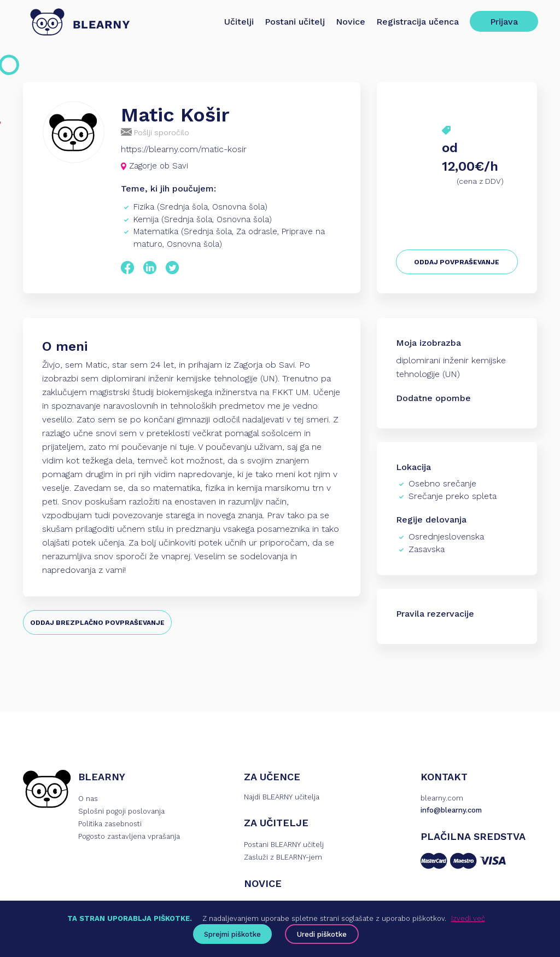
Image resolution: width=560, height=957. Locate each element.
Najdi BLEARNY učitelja (282, 797)
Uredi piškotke (322, 934)
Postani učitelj (295, 22)
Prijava (504, 22)
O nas (88, 799)
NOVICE (263, 883)
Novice (351, 22)
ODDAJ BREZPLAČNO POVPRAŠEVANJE (97, 623)
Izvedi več (468, 918)
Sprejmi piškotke (232, 934)
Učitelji (239, 22)
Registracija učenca (418, 22)
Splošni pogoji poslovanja (121, 811)
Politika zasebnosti (110, 824)
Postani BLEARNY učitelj (284, 845)
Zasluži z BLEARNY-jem (283, 857)
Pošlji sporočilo (155, 132)
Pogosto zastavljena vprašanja (129, 836)
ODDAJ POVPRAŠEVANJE (457, 262)
